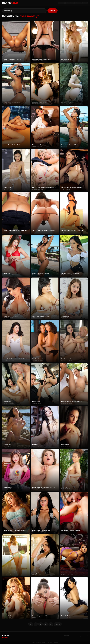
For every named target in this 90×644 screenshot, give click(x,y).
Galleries (69, 3)
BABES (10, 3)
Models (78, 3)
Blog (85, 3)
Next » (58, 624)
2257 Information (83, 637)
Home (61, 3)
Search (53, 11)
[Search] (24, 11)
